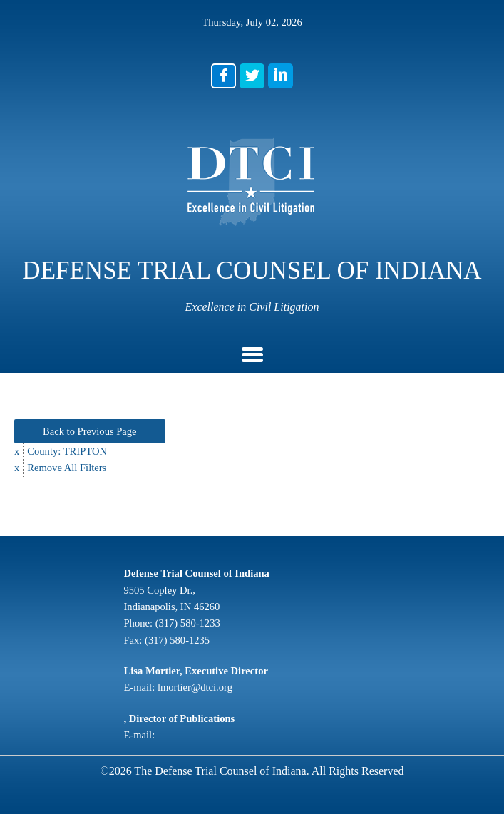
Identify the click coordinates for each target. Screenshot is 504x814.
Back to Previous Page (90, 431)
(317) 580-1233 (188, 623)
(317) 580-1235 (177, 640)
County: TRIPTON (67, 451)
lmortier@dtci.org (195, 687)
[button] (223, 76)
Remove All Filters (67, 468)
